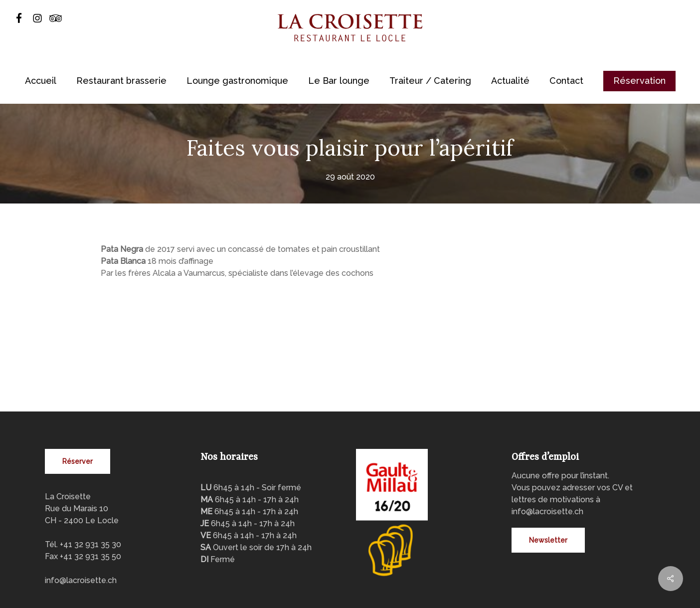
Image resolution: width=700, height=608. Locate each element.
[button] (78, 413)
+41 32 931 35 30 (90, 496)
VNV (264, 593)
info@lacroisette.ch (81, 532)
